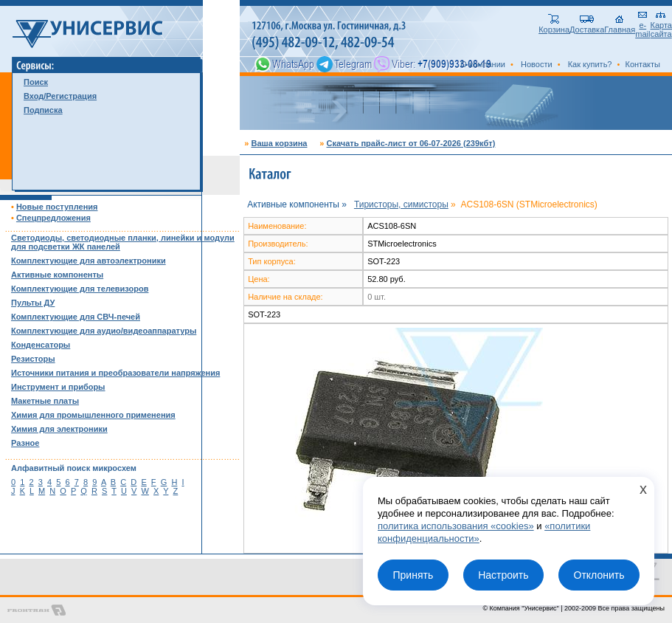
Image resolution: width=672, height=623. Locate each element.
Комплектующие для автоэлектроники (89, 261)
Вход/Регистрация (60, 96)
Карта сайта (661, 26)
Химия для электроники (59, 429)
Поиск (36, 82)
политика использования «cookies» (456, 526)
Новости (537, 64)
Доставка (587, 26)
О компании (483, 64)
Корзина (554, 26)
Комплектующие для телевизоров (80, 289)
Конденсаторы (41, 345)
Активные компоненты (57, 275)
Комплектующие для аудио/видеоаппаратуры (104, 331)
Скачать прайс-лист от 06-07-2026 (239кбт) (411, 143)
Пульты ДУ (33, 303)
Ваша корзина (279, 143)
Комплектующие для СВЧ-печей (76, 317)
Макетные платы (45, 401)
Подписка (43, 110)
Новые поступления (57, 207)
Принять (413, 575)
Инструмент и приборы (58, 387)
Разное (25, 443)
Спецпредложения (53, 218)
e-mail (642, 26)
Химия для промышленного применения (93, 415)
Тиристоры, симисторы (401, 204)
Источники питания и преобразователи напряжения (115, 373)
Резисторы (33, 359)
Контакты (642, 64)
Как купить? (590, 64)
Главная (620, 26)
